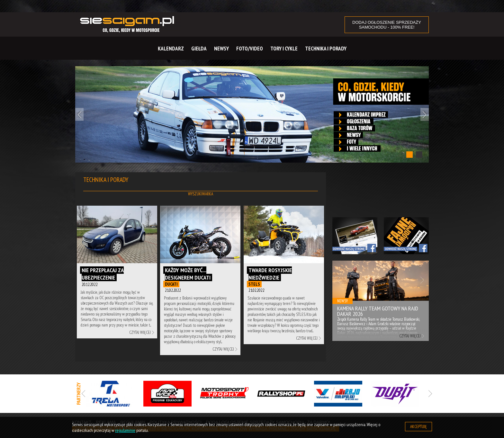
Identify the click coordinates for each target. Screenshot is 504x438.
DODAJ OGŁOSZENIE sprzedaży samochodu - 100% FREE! (387, 25)
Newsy (221, 49)
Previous (79, 114)
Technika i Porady (326, 49)
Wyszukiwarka (201, 194)
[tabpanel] (252, 115)
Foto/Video (250, 49)
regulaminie (125, 430)
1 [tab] (410, 155)
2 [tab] (419, 155)
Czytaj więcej (140, 332)
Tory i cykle (284, 49)
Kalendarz (171, 49)
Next (425, 114)
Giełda (199, 49)
